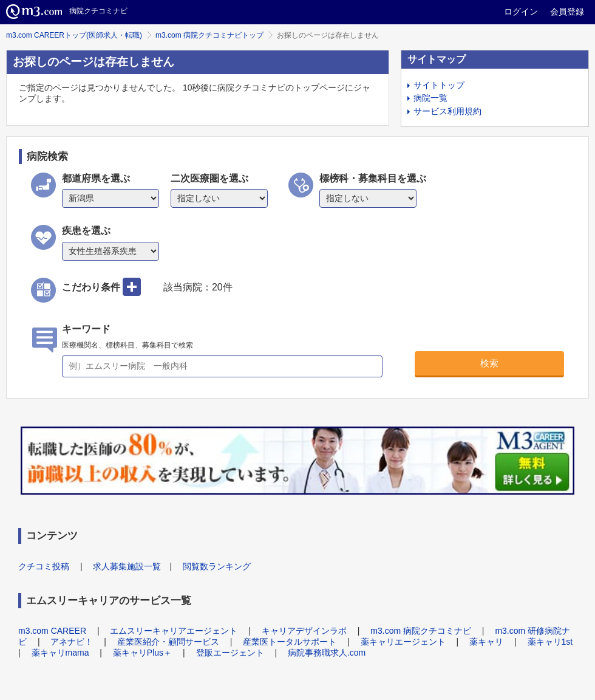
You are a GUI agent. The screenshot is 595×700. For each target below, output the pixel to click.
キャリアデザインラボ (304, 631)
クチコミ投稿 (44, 566)
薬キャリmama (60, 653)
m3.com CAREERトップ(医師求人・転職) (74, 35)
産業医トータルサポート (290, 642)
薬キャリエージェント (403, 642)
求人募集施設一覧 (127, 566)
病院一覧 (430, 98)
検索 (489, 363)
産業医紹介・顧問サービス (168, 642)
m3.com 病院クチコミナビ (421, 631)
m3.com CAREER (52, 631)
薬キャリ (486, 642)
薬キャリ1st (550, 642)
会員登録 (567, 12)
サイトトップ (439, 85)
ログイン (521, 12)
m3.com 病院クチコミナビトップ (209, 35)
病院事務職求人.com (327, 653)
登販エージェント (230, 653)
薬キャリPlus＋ (142, 653)
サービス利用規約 (447, 111)
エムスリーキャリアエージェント (174, 631)
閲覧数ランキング (217, 566)
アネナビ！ (72, 642)
